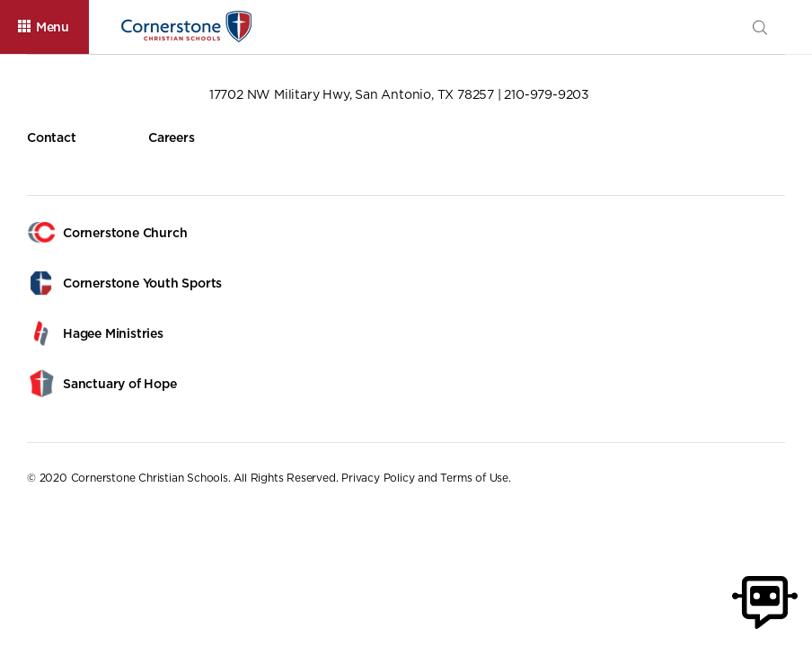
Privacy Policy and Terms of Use (425, 478)
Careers (172, 137)
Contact (52, 137)
